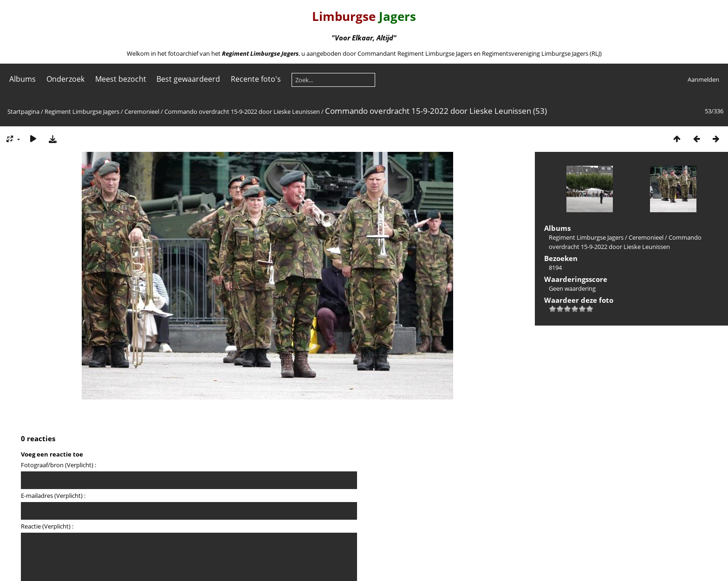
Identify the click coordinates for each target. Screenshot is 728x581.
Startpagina (23, 111)
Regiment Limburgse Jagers (82, 111)
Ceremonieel (142, 111)
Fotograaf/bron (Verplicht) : (58, 465)
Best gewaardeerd (188, 79)
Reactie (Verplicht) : (47, 526)
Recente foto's (256, 79)
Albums (23, 79)
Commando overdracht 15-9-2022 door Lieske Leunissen (242, 111)
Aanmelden (703, 79)
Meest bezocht (121, 79)
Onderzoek (65, 79)
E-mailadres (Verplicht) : (53, 496)
